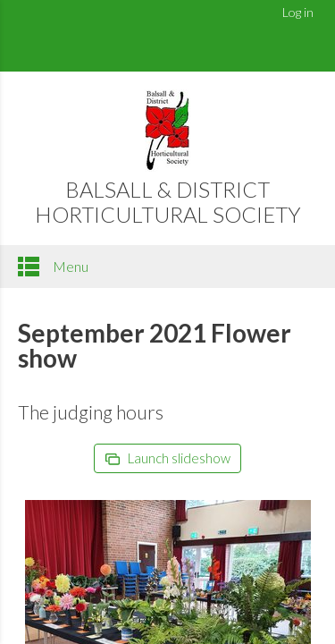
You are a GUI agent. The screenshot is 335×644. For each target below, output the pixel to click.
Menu (53, 267)
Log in (298, 12)
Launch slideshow (168, 458)
